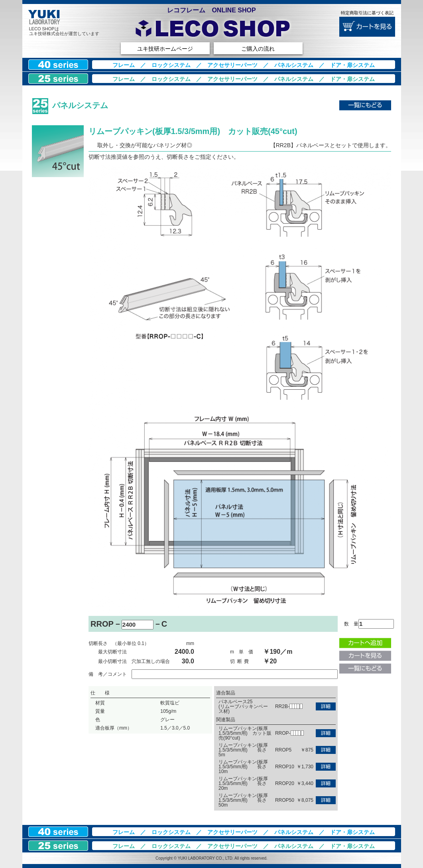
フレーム (124, 65)
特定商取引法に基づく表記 (367, 13)
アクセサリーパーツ (232, 65)
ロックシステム (171, 65)
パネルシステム (294, 65)
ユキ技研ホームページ (165, 49)
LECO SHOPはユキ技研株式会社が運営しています (64, 31)
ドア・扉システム (352, 65)
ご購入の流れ (258, 49)
